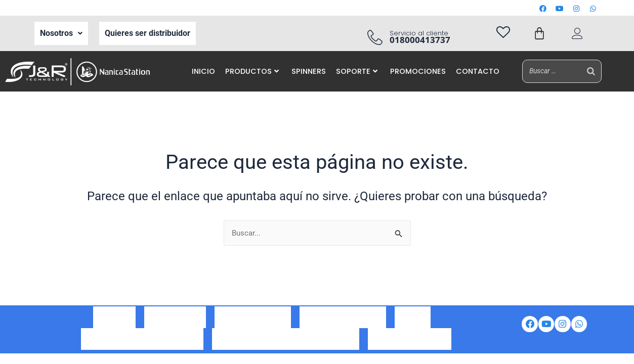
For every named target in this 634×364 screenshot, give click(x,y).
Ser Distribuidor (175, 323)
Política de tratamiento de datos (142, 337)
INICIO (203, 71)
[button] (61, 33)
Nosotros (61, 33)
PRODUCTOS (252, 71)
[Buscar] (591, 71)
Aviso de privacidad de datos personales (286, 337)
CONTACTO (478, 71)
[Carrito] (539, 33)
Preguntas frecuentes (410, 337)
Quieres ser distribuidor (147, 33)
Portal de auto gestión (343, 323)
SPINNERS (309, 71)
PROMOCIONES (418, 71)
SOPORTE (357, 71)
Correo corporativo (253, 323)
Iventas (413, 323)
